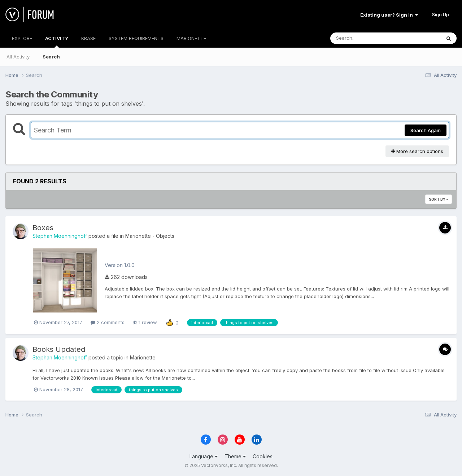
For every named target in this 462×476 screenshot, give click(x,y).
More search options (417, 151)
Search (51, 57)
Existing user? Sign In (389, 15)
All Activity (18, 57)
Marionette (143, 357)
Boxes (43, 228)
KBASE (88, 38)
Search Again (426, 130)
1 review (145, 322)
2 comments (108, 322)
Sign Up (441, 14)
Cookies (263, 456)
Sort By (439, 199)
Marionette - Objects (150, 236)
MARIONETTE (191, 38)
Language (204, 456)
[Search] (366, 38)
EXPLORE (22, 38)
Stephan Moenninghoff (60, 236)
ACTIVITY (57, 42)
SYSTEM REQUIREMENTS (136, 38)
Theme (235, 456)
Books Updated (59, 349)
